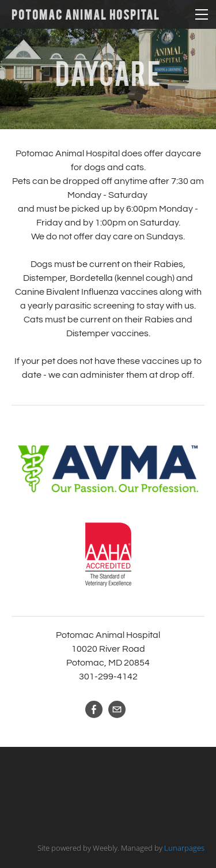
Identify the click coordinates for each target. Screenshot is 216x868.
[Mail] (117, 709)
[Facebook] (94, 709)
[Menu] (202, 14)
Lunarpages (184, 848)
